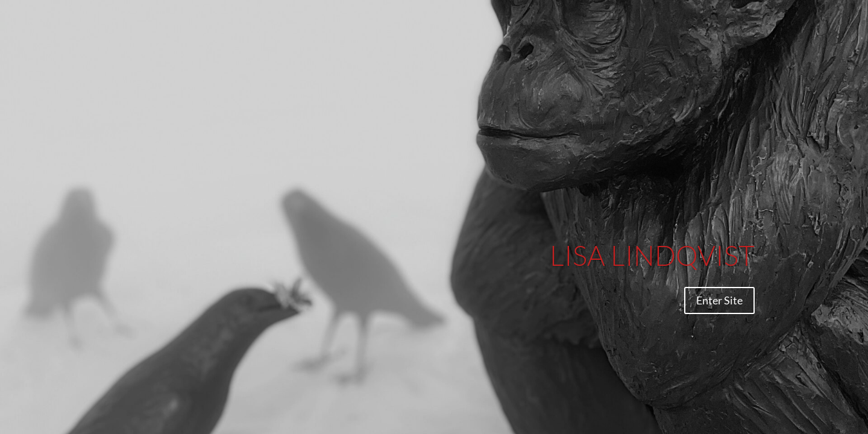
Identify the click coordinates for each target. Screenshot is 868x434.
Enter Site (719, 300)
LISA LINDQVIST (652, 255)
